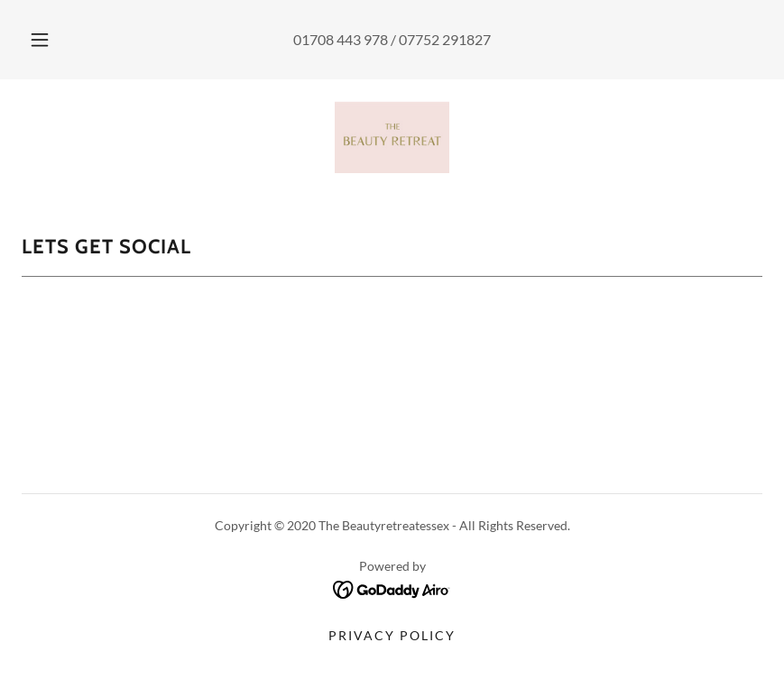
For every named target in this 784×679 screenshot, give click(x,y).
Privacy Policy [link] (392, 635)
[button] (55, 40)
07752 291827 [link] (445, 39)
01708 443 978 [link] (341, 39)
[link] (392, 137)
